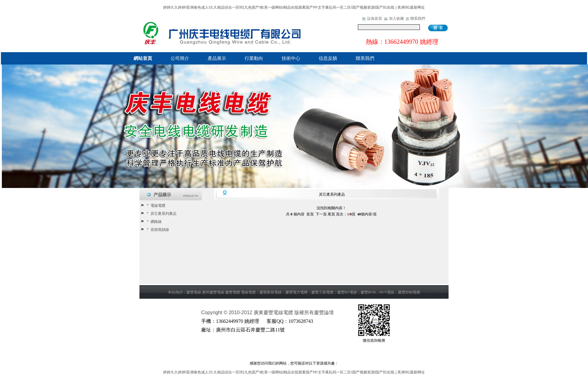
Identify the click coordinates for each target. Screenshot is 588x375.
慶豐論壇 (324, 312)
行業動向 (254, 58)
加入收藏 (396, 19)
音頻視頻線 (157, 230)
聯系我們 (418, 19)
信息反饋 (328, 58)
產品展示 (217, 58)
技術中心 (291, 58)
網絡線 (153, 222)
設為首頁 (375, 19)
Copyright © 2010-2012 (227, 312)
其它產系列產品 (161, 214)
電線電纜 (155, 206)
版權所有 (304, 312)
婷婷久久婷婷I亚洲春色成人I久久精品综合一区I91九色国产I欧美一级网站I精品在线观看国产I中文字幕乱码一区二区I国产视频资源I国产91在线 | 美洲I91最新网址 (294, 7)
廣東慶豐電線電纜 (273, 312)
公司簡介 (180, 58)
